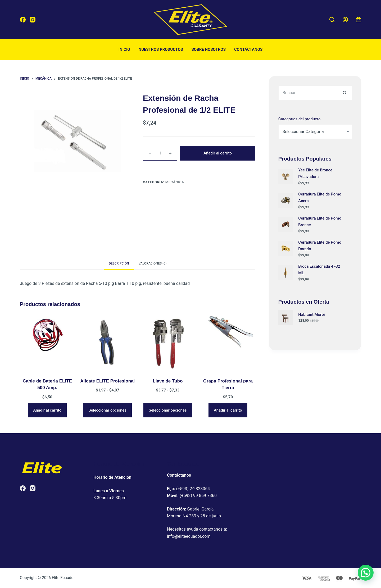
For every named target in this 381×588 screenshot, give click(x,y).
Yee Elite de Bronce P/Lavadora (315, 173)
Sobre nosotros (209, 49)
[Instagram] (33, 20)
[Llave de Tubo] (168, 344)
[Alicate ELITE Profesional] (108, 344)
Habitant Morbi (311, 314)
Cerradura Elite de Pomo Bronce (320, 222)
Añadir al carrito (218, 153)
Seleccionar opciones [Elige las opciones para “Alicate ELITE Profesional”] (107, 410)
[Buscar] (332, 20)
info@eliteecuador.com (189, 536)
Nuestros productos (161, 49)
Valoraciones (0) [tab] (153, 263)
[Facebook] (23, 20)
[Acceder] (345, 20)
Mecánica (175, 182)
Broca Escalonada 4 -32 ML (319, 270)
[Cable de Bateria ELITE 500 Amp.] (47, 344)
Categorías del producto (300, 119)
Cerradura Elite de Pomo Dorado (320, 246)
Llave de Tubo (168, 381)
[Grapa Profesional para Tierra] (228, 344)
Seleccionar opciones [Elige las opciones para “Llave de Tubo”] (168, 410)
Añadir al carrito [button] (47, 410)
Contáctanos (248, 49)
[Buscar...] (308, 93)
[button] (366, 573)
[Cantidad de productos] (160, 153)
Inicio (124, 49)
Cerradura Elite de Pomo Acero (320, 197)
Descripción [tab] (119, 263)
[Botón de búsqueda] (345, 93)
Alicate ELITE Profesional (107, 381)
